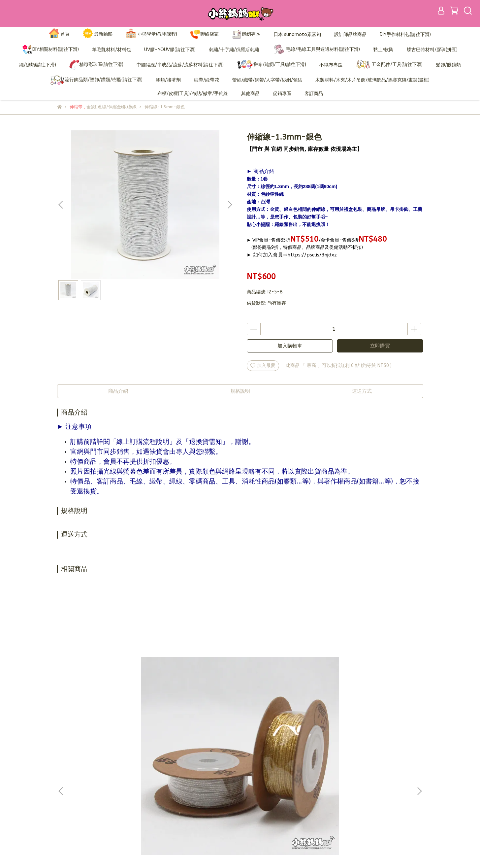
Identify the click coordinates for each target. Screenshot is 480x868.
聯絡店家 (205, 34)
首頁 (59, 34)
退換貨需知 (197, 785)
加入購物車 (290, 346)
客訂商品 (314, 94)
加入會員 (194, 766)
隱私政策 (194, 795)
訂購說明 (194, 775)
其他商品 (250, 94)
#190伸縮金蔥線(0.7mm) (285, 682)
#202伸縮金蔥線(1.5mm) (374, 682)
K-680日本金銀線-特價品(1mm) (106, 685)
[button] (230, 205)
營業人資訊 (197, 805)
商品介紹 (118, 391)
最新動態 (98, 34)
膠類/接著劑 (168, 80)
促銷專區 (282, 94)
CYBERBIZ (212, 851)
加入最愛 (263, 366)
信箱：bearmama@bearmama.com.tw (98, 795)
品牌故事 (194, 756)
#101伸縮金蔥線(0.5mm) (196, 682)
